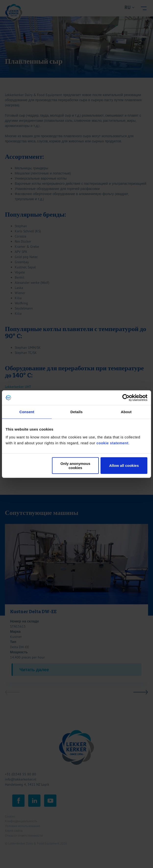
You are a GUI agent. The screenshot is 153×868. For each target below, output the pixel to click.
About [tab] (126, 412)
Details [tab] (76, 412)
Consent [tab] (27, 412)
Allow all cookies (124, 465)
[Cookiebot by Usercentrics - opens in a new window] (126, 398)
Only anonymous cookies (76, 465)
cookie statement (112, 443)
